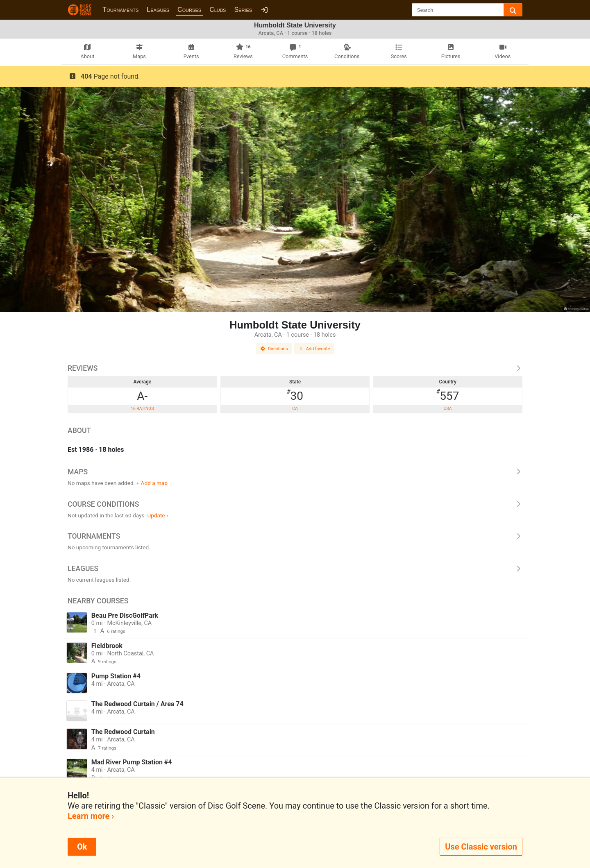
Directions (274, 349)
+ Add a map (152, 483)
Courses (189, 10)
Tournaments (120, 10)
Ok (82, 847)
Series (243, 10)
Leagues (158, 10)
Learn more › (91, 816)
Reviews (295, 368)
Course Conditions (295, 504)
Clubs (218, 10)
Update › (158, 515)
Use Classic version (481, 847)
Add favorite (314, 349)
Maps (295, 472)
